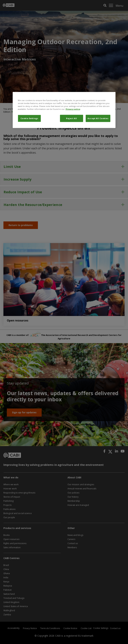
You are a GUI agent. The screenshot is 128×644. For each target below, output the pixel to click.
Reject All (72, 118)
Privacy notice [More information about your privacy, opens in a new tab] (73, 109)
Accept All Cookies (98, 118)
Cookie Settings (29, 118)
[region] (64, 110)
